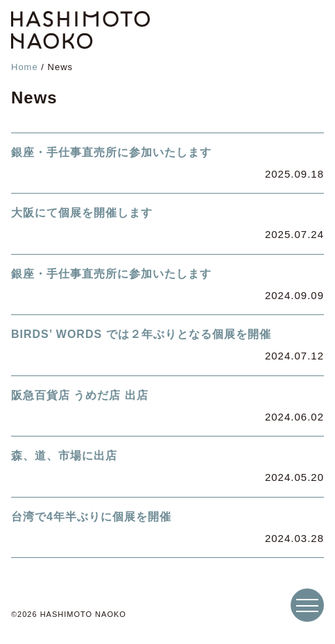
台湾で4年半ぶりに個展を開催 (91, 517)
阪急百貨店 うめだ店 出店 (80, 395)
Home (25, 67)
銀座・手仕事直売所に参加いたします (111, 152)
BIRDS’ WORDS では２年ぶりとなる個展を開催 (141, 334)
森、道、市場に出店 (64, 456)
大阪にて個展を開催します (82, 213)
